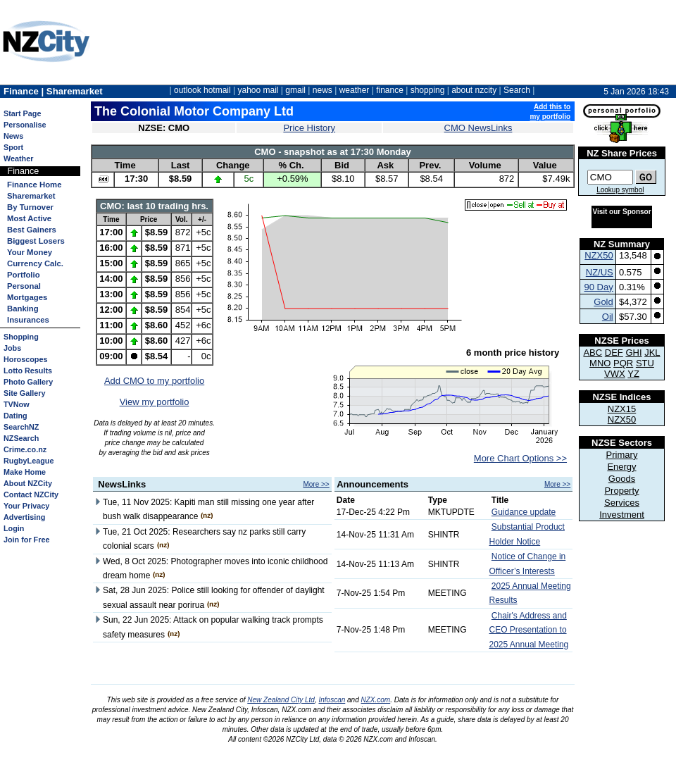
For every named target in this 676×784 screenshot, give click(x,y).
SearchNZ (21, 427)
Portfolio (24, 275)
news (323, 90)
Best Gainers (32, 230)
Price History (309, 128)
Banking (23, 309)
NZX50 (599, 255)
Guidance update (524, 512)
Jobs (12, 348)
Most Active (29, 218)
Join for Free (26, 540)
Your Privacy (26, 506)
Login (14, 528)
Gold (603, 302)
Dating (15, 416)
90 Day (599, 287)
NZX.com (376, 700)
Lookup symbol (620, 190)
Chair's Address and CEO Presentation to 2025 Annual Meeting (529, 630)
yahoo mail (258, 90)
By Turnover (30, 207)
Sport (13, 147)
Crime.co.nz (25, 449)
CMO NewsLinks (478, 128)
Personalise (25, 125)
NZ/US (600, 272)
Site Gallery (24, 393)
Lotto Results (28, 371)
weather (355, 90)
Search (517, 90)
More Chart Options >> (520, 458)
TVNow (17, 404)
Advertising (24, 517)
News (13, 136)
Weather (18, 158)
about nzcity (474, 90)
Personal (24, 286)
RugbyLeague (29, 461)
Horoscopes (25, 359)
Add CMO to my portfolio (154, 381)
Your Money (30, 252)
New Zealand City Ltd (281, 700)
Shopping (21, 337)
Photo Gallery (28, 382)
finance (390, 90)
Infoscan (332, 700)
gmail (295, 90)
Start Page (22, 113)
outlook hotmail (202, 90)
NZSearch (21, 438)
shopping (428, 90)
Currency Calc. (35, 263)
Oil (608, 317)
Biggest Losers (36, 241)
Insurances (28, 320)
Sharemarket (31, 196)
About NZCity (28, 483)
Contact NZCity (31, 494)
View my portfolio (155, 402)
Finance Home (34, 185)
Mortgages (27, 297)
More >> (316, 484)
